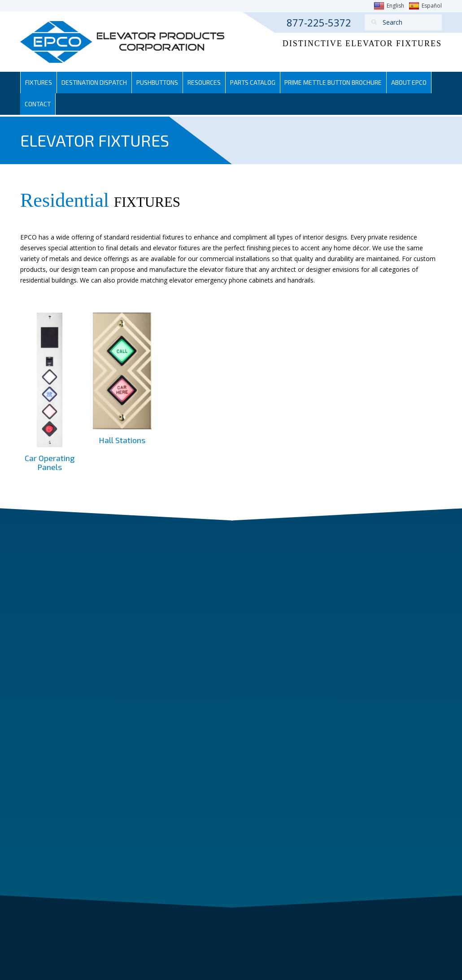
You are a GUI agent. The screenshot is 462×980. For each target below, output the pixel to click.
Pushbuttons (159, 82)
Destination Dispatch (95, 82)
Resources (207, 82)
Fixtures (39, 82)
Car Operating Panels (50, 462)
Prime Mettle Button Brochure (338, 82)
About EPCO (415, 82)
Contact (38, 104)
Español (425, 6)
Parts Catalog (256, 82)
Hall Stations (122, 440)
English (389, 6)
